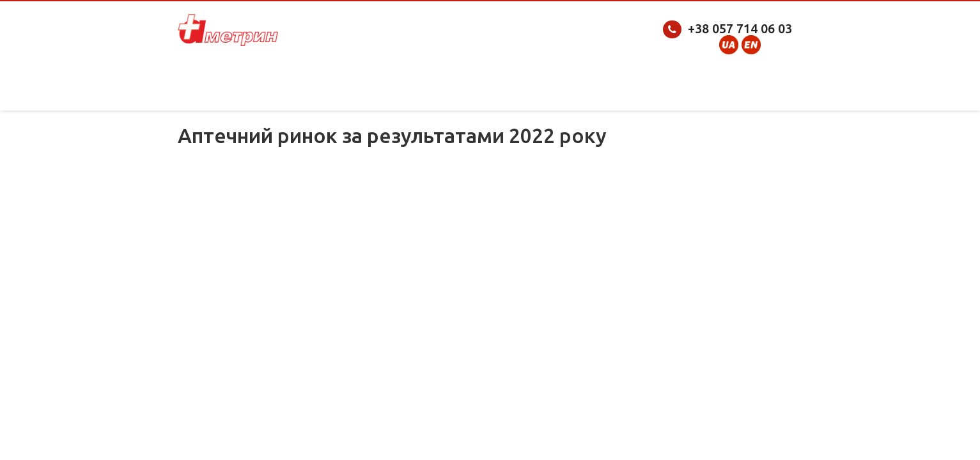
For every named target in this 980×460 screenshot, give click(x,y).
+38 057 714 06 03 (740, 28)
